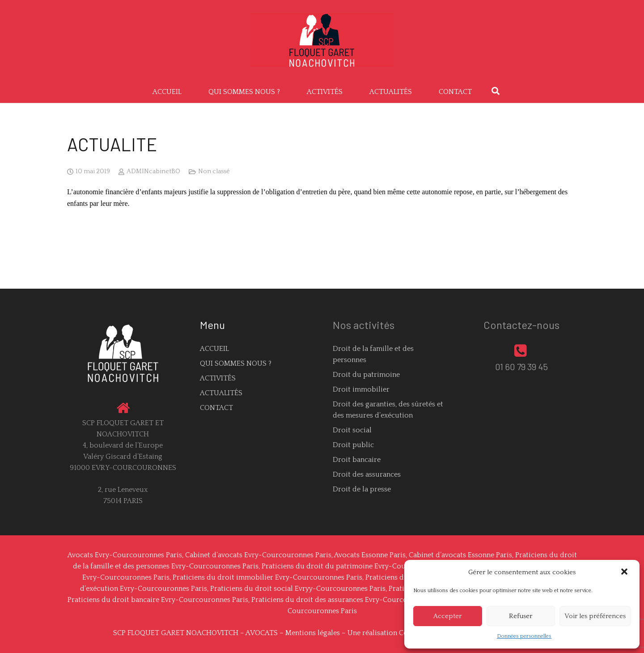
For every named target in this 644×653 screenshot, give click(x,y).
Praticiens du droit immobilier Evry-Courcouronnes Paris (267, 577)
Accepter (447, 616)
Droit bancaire (357, 460)
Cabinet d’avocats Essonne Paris (460, 555)
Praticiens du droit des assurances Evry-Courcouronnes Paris (352, 600)
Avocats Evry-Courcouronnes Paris (125, 555)
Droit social (352, 430)
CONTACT (216, 408)
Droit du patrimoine (366, 375)
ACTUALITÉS (221, 393)
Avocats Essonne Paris (370, 555)
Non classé (214, 171)
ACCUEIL (214, 349)
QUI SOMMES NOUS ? (236, 363)
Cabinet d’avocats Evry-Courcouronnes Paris (258, 555)
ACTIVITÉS (218, 378)
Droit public (353, 445)
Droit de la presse (362, 489)
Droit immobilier (361, 389)
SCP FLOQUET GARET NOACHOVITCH (176, 633)
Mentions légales (313, 633)
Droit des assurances (367, 474)
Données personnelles (524, 636)
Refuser (521, 616)
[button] (625, 572)
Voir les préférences (595, 616)
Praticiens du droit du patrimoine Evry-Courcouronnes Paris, (362, 566)
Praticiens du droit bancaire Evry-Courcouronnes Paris (158, 600)
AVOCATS (262, 633)
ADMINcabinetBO (153, 171)
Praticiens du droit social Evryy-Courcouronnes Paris (298, 589)
